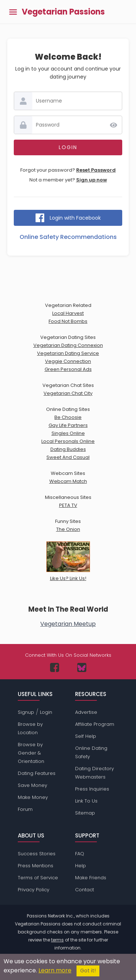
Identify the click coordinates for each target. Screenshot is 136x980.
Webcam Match (68, 481)
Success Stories (37, 854)
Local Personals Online (68, 441)
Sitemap (85, 813)
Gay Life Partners (68, 425)
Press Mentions (36, 866)
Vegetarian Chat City (68, 393)
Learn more (55, 970)
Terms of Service (38, 878)
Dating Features (37, 773)
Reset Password (96, 170)
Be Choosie (68, 417)
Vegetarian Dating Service (68, 353)
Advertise (86, 712)
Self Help (86, 736)
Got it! (88, 971)
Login (46, 712)
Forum (25, 809)
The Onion (68, 529)
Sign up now (92, 180)
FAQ (80, 854)
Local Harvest (68, 313)
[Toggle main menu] (13, 12)
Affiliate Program (95, 724)
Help (81, 866)
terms (57, 940)
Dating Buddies (68, 449)
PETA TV (68, 505)
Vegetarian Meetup (68, 624)
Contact (85, 890)
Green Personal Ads (68, 369)
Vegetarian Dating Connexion (68, 345)
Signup (26, 712)
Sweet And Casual (68, 457)
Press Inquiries (92, 789)
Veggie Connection (68, 361)
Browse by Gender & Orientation (31, 753)
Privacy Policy (34, 890)
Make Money (33, 797)
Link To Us (86, 801)
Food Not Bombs (68, 321)
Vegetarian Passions (63, 12)
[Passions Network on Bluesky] (82, 667)
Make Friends (91, 878)
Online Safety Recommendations (68, 237)
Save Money (32, 785)
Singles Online (68, 433)
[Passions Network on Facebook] (55, 667)
